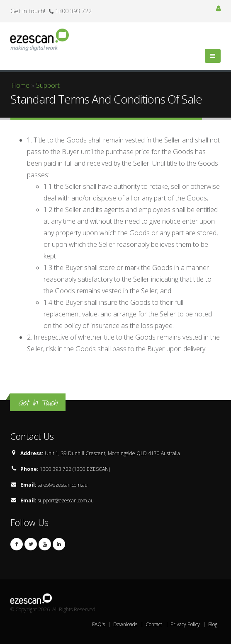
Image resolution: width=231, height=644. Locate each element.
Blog (213, 624)
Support (48, 85)
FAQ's (98, 624)
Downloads (125, 624)
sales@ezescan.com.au (63, 485)
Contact (154, 624)
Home (20, 85)
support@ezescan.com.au (66, 500)
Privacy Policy (185, 624)
